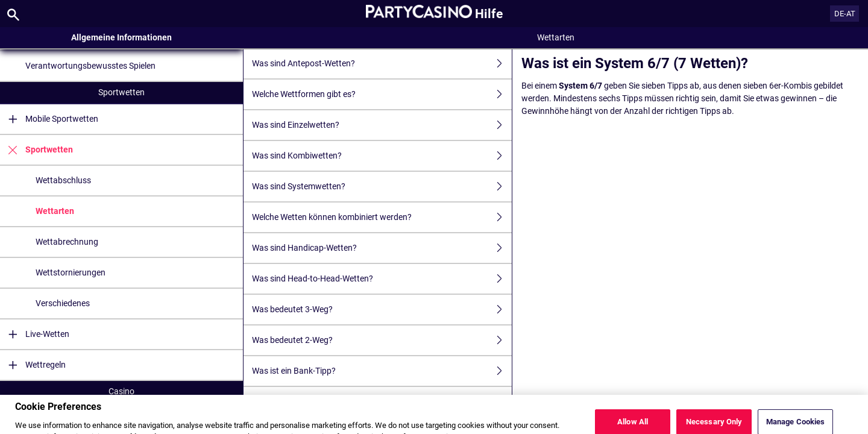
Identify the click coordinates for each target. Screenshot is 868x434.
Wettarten (55, 211)
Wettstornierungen (71, 272)
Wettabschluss (63, 180)
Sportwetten (121, 92)
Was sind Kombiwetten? (382, 156)
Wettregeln (33, 365)
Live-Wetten (35, 334)
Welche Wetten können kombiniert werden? (382, 217)
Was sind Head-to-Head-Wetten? (382, 279)
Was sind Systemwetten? (382, 187)
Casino (121, 391)
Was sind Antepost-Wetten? (382, 64)
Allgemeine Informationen (121, 37)
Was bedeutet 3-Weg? (382, 310)
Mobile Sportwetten (49, 119)
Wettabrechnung (67, 242)
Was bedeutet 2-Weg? (382, 340)
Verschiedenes (63, 303)
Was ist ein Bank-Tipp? (382, 371)
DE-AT (845, 14)
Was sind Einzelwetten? (382, 125)
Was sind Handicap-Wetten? (382, 248)
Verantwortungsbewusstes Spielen (90, 66)
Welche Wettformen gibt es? (382, 94)
